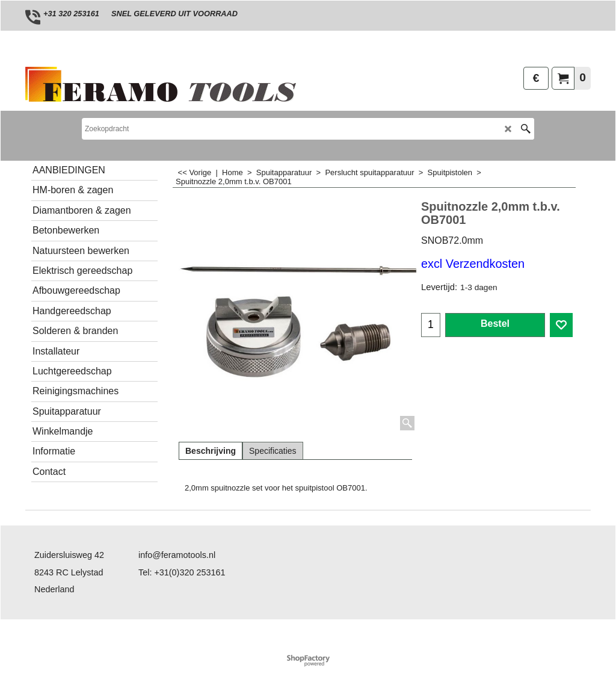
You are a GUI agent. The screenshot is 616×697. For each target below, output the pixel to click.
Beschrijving (211, 451)
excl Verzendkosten (473, 264)
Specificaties (273, 451)
